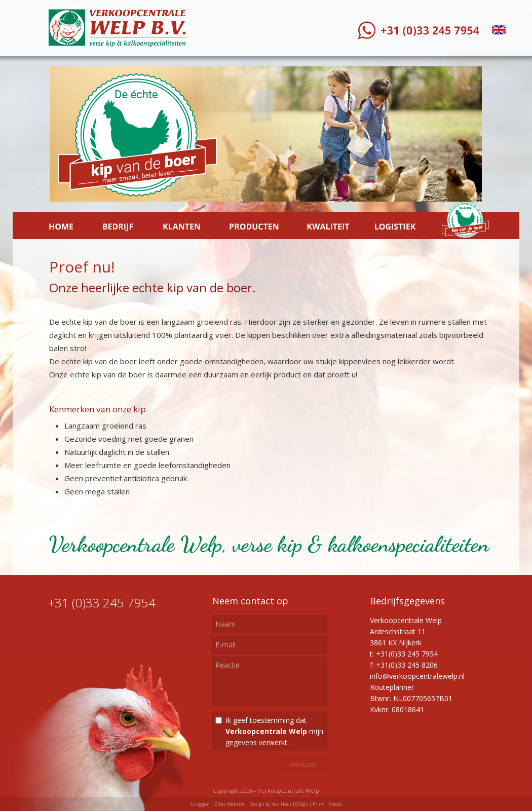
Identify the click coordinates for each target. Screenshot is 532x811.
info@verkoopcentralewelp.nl (417, 676)
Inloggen (200, 804)
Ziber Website (230, 804)
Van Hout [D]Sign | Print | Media (307, 804)
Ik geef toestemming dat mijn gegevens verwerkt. (274, 731)
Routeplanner (392, 687)
